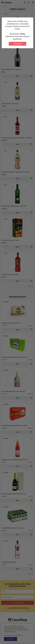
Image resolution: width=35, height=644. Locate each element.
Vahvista (18, 44)
